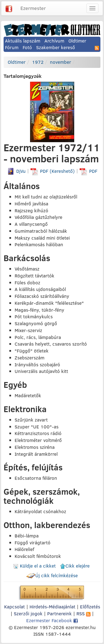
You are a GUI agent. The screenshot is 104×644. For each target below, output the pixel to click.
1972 (38, 62)
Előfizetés (90, 607)
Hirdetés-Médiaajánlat (52, 607)
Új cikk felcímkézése (52, 575)
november (61, 62)
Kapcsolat (14, 607)
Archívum (54, 41)
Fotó (27, 47)
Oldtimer (77, 41)
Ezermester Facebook (52, 620)
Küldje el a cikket (34, 566)
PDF (88, 171)
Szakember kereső (56, 47)
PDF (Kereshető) (53, 171)
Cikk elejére (75, 566)
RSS (83, 613)
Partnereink (59, 613)
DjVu (16, 171)
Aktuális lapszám (23, 41)
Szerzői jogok (28, 613)
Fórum (12, 47)
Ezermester (33, 8)
